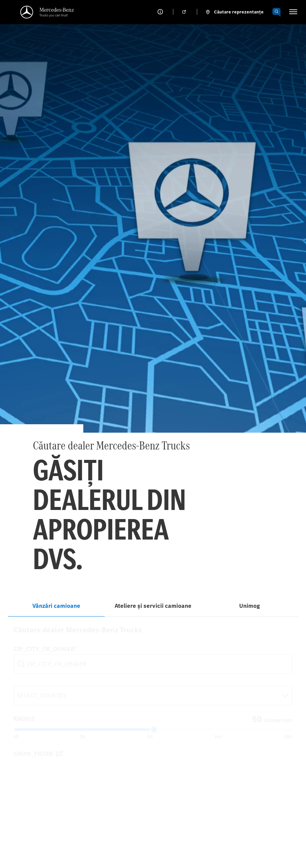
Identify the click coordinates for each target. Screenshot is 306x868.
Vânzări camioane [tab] (56, 606)
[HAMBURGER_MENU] (293, 12)
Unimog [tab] (250, 606)
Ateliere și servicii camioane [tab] (153, 606)
